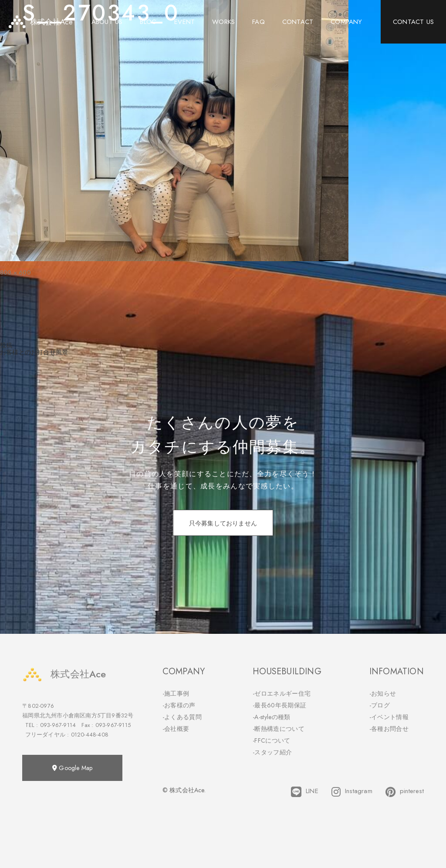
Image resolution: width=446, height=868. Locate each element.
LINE (305, 792)
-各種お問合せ (389, 729)
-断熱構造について (279, 729)
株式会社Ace (64, 674)
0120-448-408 (90, 735)
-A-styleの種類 (271, 717)
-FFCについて (271, 740)
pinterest (405, 792)
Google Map (72, 768)
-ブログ (380, 705)
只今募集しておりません (223, 523)
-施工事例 (176, 693)
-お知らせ (383, 693)
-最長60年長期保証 (279, 705)
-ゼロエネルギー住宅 (282, 693)
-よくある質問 (182, 717)
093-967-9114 (58, 725)
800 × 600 (15, 273)
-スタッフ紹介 (272, 752)
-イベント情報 (389, 717)
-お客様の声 (179, 705)
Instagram (352, 792)
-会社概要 (176, 729)
